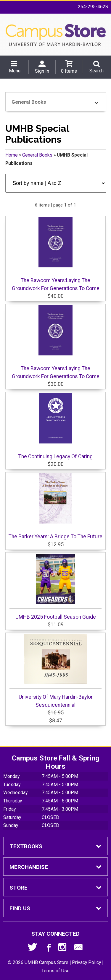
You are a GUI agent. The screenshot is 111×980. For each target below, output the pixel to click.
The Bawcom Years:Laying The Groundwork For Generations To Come (55, 254)
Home (12, 155)
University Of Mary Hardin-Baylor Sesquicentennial (55, 671)
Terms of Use (55, 971)
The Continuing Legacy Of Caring (55, 426)
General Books (37, 155)
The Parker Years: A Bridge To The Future (55, 506)
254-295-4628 (93, 7)
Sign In (42, 71)
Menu (15, 71)
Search (96, 71)
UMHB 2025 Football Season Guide (55, 587)
